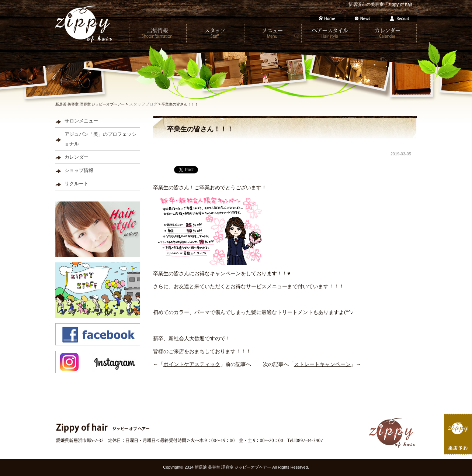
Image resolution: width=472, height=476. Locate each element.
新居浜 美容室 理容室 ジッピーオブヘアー (90, 104)
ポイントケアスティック (192, 364)
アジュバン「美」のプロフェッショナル (100, 139)
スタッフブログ (143, 104)
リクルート (77, 184)
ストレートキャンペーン (322, 364)
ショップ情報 (79, 170)
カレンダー (77, 157)
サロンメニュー (81, 121)
